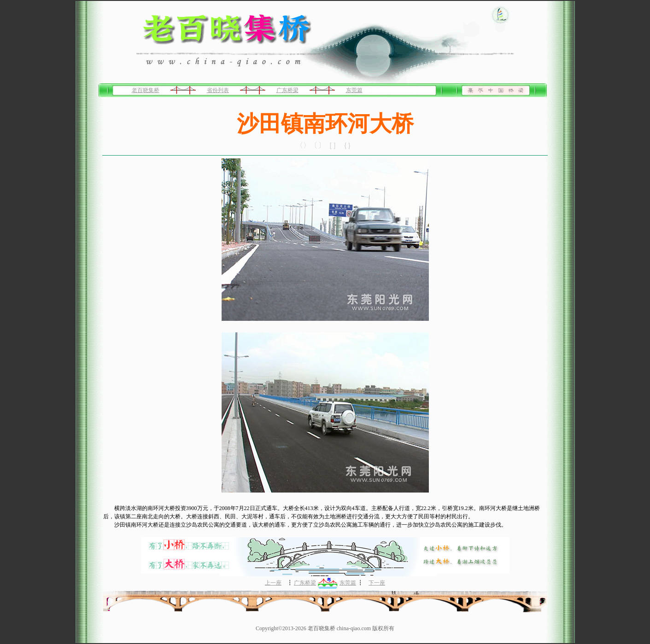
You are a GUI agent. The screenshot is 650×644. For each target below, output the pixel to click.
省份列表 (218, 90)
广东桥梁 (287, 90)
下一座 (377, 583)
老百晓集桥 (146, 90)
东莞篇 (354, 90)
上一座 (273, 583)
